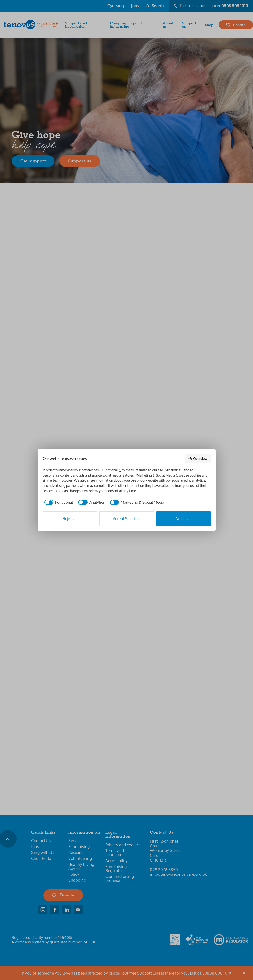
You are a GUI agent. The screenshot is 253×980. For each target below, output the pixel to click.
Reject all (70, 518)
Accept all (183, 518)
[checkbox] (58, 502)
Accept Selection (127, 518)
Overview (198, 459)
